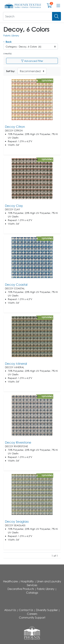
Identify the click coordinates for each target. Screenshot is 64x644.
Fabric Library (11, 35)
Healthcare (10, 581)
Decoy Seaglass (17, 521)
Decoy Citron (15, 127)
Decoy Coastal (16, 285)
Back (7, 42)
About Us (10, 610)
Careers (32, 614)
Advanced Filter (32, 61)
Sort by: (10, 71)
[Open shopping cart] (49, 6)
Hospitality (27, 581)
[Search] (56, 16)
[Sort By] (32, 71)
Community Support (32, 618)
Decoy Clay (14, 206)
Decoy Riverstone (18, 442)
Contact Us (26, 610)
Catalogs (32, 593)
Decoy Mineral (16, 364)
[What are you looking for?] (28, 16)
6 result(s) (8, 54)
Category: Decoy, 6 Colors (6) (23, 47)
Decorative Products (21, 589)
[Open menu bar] (58, 6)
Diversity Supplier (47, 610)
